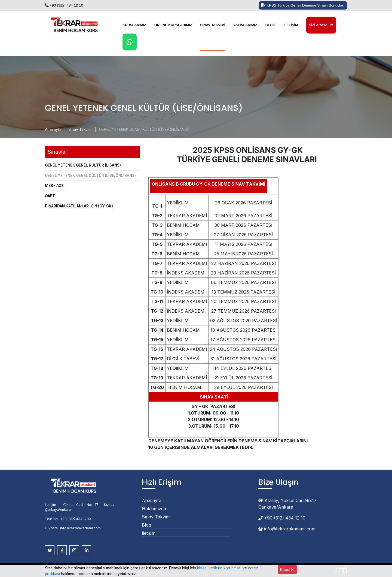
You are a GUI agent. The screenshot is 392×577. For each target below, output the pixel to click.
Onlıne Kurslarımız (173, 25)
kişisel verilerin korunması (219, 568)
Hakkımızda (154, 509)
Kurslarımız (134, 25)
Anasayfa (53, 129)
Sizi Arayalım (321, 25)
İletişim (291, 25)
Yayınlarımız (245, 25)
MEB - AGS (54, 186)
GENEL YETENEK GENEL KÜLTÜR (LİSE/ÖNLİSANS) (144, 129)
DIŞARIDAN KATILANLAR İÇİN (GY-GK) (79, 206)
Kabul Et (287, 570)
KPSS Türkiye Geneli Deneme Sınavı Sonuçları (303, 5)
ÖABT (50, 196)
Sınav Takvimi (213, 25)
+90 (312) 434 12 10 (64, 5)
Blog (270, 25)
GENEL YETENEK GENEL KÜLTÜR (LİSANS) (83, 165)
